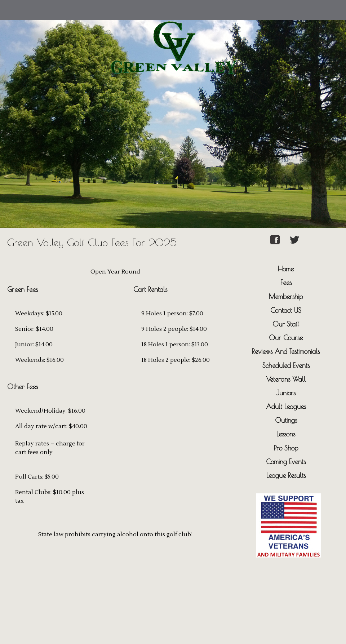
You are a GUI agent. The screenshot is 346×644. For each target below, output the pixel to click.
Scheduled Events (286, 365)
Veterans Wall (286, 379)
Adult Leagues (286, 407)
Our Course (286, 338)
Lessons (286, 434)
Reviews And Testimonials (286, 351)
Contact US (286, 310)
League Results (286, 475)
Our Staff (286, 324)
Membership (286, 297)
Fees (286, 283)
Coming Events (286, 462)
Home (286, 269)
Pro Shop (286, 448)
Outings (286, 420)
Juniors (286, 393)
